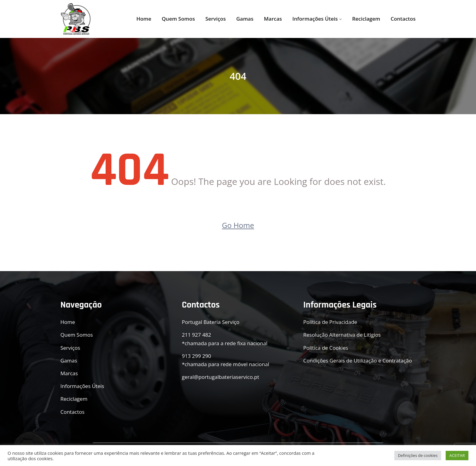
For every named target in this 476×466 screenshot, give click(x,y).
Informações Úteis (315, 19)
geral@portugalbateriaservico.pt (221, 377)
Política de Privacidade (330, 322)
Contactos (403, 19)
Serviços (215, 19)
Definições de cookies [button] (418, 455)
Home (144, 19)
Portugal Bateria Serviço (211, 322)
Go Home (238, 225)
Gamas (245, 19)
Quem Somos (178, 19)
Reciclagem (366, 19)
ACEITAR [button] (457, 455)
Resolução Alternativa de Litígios (342, 335)
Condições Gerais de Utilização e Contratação (358, 361)
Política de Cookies (326, 348)
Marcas (273, 19)
